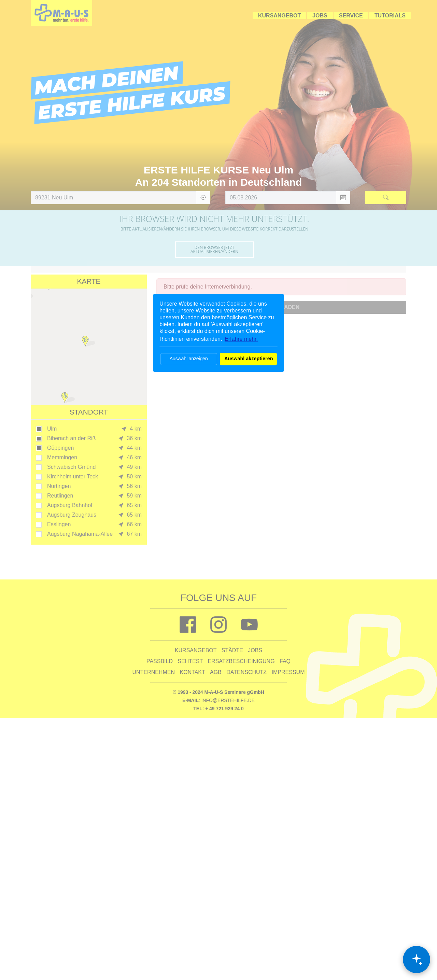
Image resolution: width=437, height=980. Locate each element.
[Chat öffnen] (417, 960)
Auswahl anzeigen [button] (188, 359)
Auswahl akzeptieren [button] (249, 359)
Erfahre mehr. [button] (241, 339)
